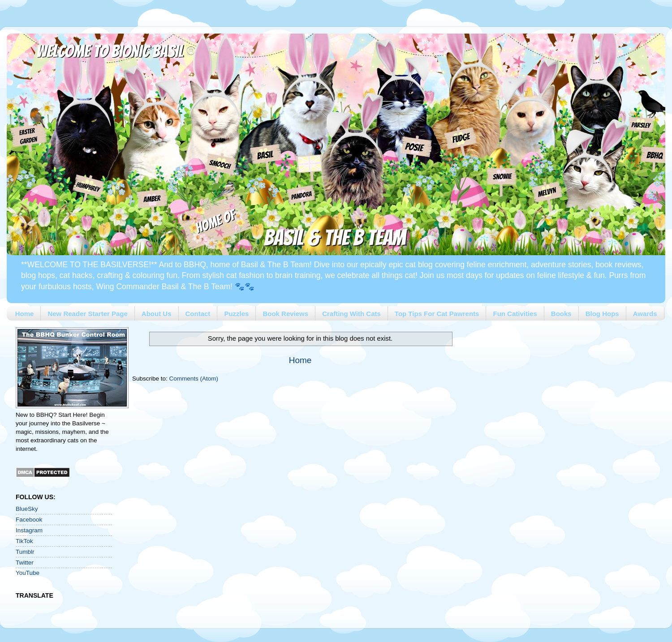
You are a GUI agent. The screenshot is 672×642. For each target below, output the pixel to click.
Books (561, 314)
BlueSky (27, 509)
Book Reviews (285, 314)
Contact (198, 314)
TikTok (24, 541)
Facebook (29, 520)
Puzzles (236, 314)
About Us (157, 314)
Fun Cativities (515, 314)
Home (25, 314)
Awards (645, 314)
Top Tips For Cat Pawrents (437, 314)
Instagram (29, 530)
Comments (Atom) (194, 379)
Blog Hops (602, 314)
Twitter (25, 563)
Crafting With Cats (351, 314)
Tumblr (25, 552)
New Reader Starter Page (87, 314)
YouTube (28, 573)
